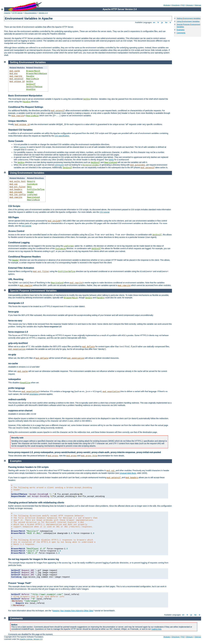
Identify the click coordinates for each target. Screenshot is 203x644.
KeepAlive (25, 383)
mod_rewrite (16, 76)
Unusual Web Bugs (128, 473)
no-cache (13, 363)
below (111, 160)
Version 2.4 (43, 13)
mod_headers (16, 189)
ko (166, 22)
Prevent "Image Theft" (20, 583)
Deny (29, 187)
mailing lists (156, 629)
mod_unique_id (17, 82)
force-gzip (13, 312)
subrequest (59, 165)
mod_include (16, 192)
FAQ (183, 5)
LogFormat (32, 195)
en (154, 22)
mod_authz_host (18, 181)
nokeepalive (15, 379)
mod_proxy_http (89, 456)
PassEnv (30, 76)
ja (162, 22)
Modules (167, 5)
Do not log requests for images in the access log (34, 559)
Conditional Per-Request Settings (26, 107)
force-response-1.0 (18, 332)
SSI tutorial (26, 226)
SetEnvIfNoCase (34, 87)
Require (31, 181)
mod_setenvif (16, 79)
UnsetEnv (31, 89)
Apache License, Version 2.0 (31, 639)
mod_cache (15, 71)
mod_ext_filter (18, 187)
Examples (181, 30)
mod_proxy (53, 456)
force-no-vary (15, 321)
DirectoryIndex (91, 165)
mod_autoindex (138, 165)
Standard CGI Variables (20, 130)
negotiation (34, 394)
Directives (176, 5)
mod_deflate (88, 347)
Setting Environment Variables (189, 18)
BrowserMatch (33, 71)
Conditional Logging (19, 243)
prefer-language (17, 388)
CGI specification (62, 136)
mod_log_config (18, 195)
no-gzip (12, 355)
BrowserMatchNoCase (37, 74)
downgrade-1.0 (16, 303)
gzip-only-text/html (18, 343)
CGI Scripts (14, 206)
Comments (181, 33)
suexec (23, 147)
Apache (7, 13)
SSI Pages (14, 217)
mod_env (14, 74)
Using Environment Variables (188, 21)
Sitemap (198, 5)
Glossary (189, 5)
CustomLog (32, 184)
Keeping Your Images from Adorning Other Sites (73, 611)
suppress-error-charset (20, 411)
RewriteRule (33, 79)
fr (158, 22)
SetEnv (30, 82)
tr (171, 22)
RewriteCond (111, 162)
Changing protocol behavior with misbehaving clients (36, 503)
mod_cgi (14, 184)
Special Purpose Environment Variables (33, 291)
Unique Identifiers (18, 121)
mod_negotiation (17, 349)
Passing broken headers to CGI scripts (28, 467)
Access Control (16, 231)
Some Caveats (16, 141)
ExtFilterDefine (36, 189)
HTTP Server (17, 13)
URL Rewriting (16, 279)
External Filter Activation (21, 268)
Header (30, 192)
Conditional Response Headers (25, 257)
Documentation (31, 13)
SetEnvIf (31, 84)
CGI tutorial (104, 212)
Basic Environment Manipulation (25, 96)
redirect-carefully (17, 399)
